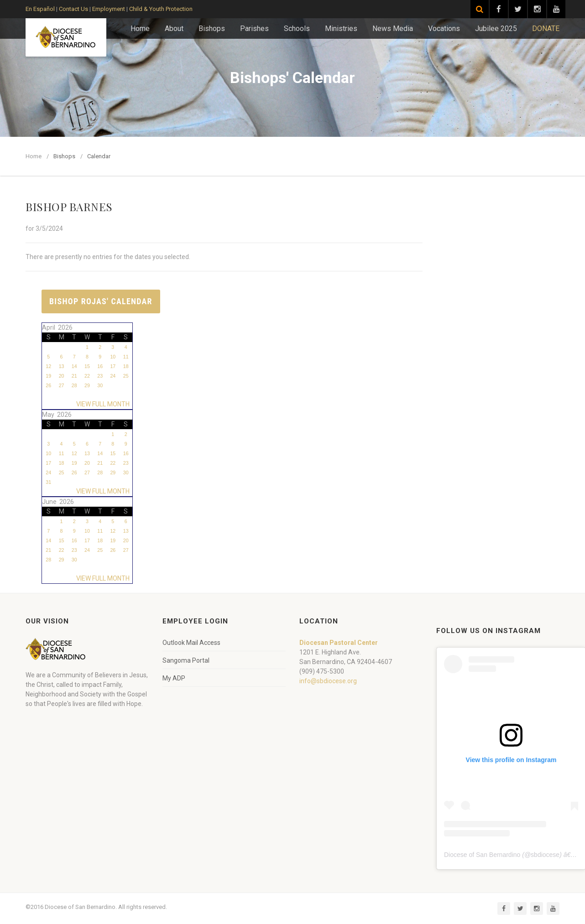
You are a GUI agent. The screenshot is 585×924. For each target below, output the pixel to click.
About (174, 29)
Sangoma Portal (186, 660)
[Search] (480, 9)
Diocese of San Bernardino (482, 855)
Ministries (341, 29)
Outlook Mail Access (191, 643)
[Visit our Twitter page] (518, 9)
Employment (109, 9)
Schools (297, 29)
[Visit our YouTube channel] (556, 9)
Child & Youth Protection (161, 9)
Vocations (444, 29)
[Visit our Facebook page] (499, 9)
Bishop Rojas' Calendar (101, 301)
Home (140, 29)
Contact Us (73, 9)
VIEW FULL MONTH (104, 404)
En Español (40, 9)
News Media (393, 29)
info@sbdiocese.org (328, 681)
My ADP (174, 678)
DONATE (546, 29)
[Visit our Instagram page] (537, 9)
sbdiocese (545, 855)
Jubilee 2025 (496, 29)
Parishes (254, 29)
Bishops (212, 29)
